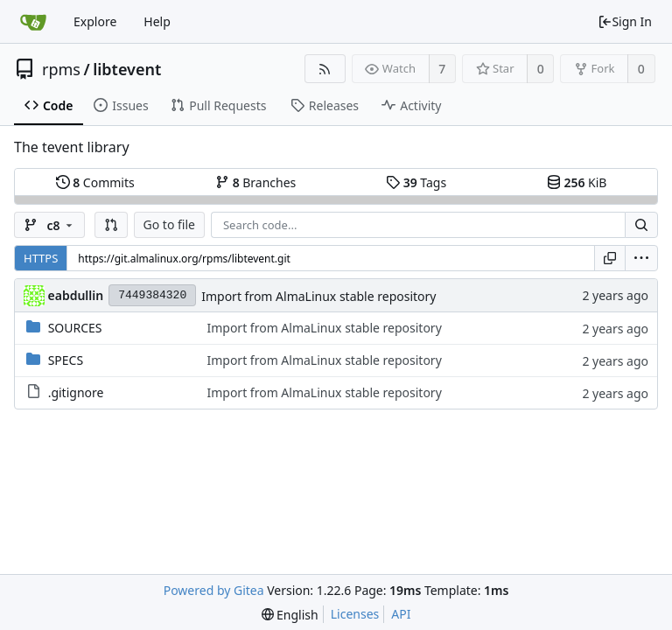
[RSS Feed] (325, 69)
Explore (95, 21)
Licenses (355, 614)
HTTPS (41, 258)
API (401, 614)
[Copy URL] (610, 258)
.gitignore (76, 392)
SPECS (66, 360)
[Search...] (641, 225)
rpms (61, 69)
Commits (95, 182)
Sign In (625, 21)
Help (157, 21)
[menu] (641, 258)
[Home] (33, 22)
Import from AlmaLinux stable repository (318, 296)
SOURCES (75, 328)
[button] (111, 225)
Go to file (169, 224)
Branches (255, 182)
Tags (416, 182)
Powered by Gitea (214, 590)
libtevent (127, 69)
